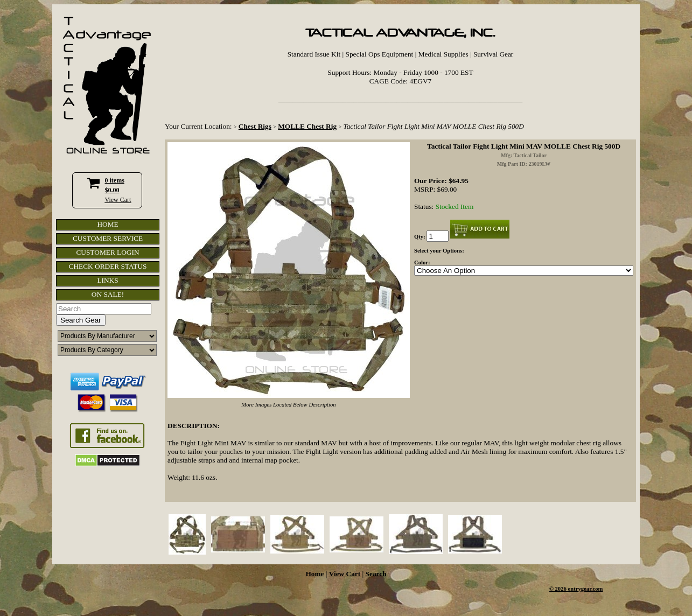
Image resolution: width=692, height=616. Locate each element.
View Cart (118, 200)
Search (376, 574)
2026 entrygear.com (579, 589)
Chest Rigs (255, 126)
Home (314, 574)
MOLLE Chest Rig (307, 126)
